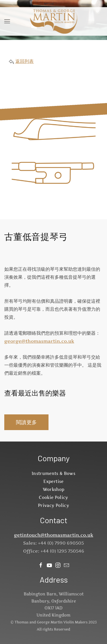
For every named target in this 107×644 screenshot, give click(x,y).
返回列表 (25, 61)
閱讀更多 (26, 422)
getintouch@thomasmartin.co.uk (54, 535)
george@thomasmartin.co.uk (39, 341)
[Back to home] (53, 21)
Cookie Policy (53, 497)
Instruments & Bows (53, 473)
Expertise (53, 481)
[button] (7, 21)
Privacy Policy (53, 505)
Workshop (54, 489)
